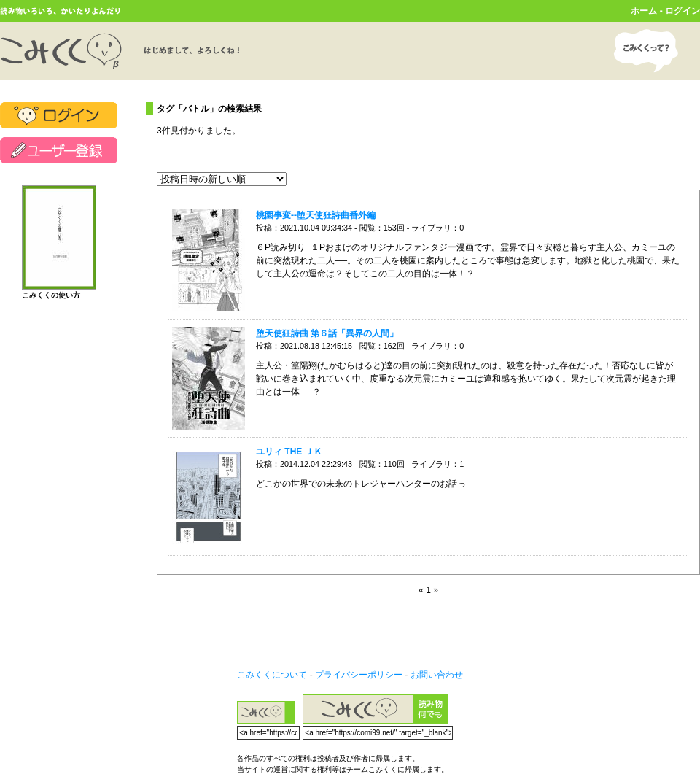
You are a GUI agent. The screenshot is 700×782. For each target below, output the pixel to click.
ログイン (682, 11)
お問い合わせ (437, 675)
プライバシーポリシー (359, 675)
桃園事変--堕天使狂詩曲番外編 (316, 215)
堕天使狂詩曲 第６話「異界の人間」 (327, 333)
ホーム (644, 11)
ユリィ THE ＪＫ (289, 452)
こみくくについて (272, 675)
